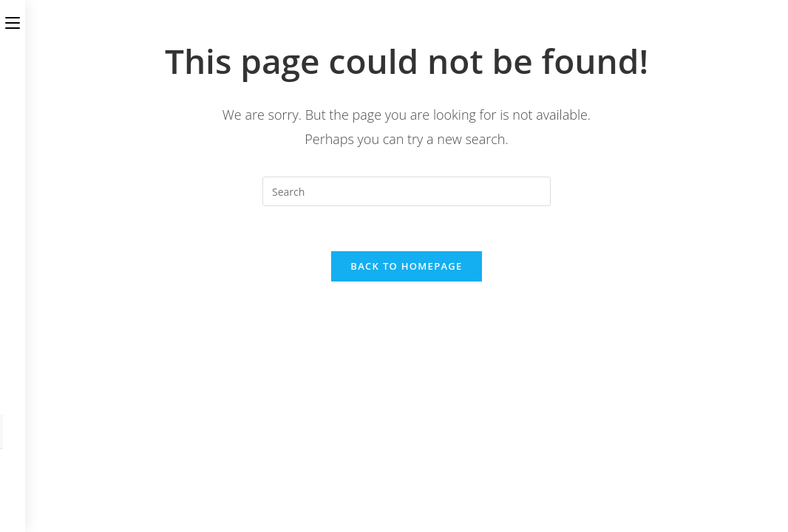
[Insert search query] (407, 191)
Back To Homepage (406, 266)
